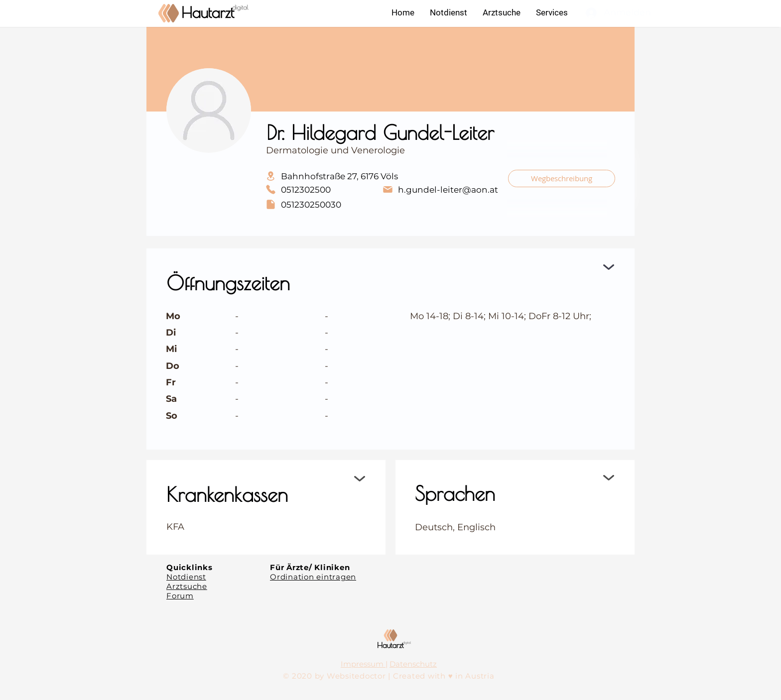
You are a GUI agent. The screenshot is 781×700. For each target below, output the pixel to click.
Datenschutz (413, 664)
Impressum (363, 664)
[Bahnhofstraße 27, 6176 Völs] (380, 176)
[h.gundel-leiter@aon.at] (440, 189)
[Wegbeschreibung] (562, 178)
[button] (552, 12)
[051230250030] (319, 204)
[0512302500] (319, 189)
